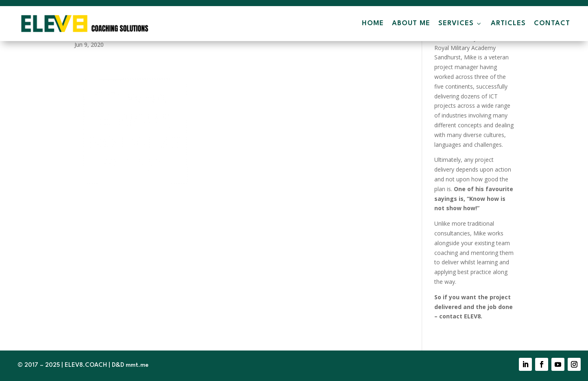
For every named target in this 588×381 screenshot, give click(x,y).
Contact (552, 23)
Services (461, 24)
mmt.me (137, 365)
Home (373, 23)
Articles (508, 23)
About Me (411, 23)
